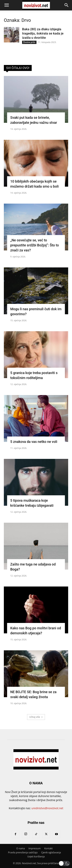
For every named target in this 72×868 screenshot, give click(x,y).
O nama (21, 848)
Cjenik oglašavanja (51, 852)
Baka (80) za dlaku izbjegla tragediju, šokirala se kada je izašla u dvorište (43, 33)
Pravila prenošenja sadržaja (23, 852)
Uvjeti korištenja (36, 857)
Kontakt (48, 848)
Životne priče (29, 42)
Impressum (34, 848)
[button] (7, 5)
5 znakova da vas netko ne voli (34, 442)
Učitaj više (36, 717)
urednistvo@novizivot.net (47, 808)
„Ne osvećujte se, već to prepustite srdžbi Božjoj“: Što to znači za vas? (35, 245)
